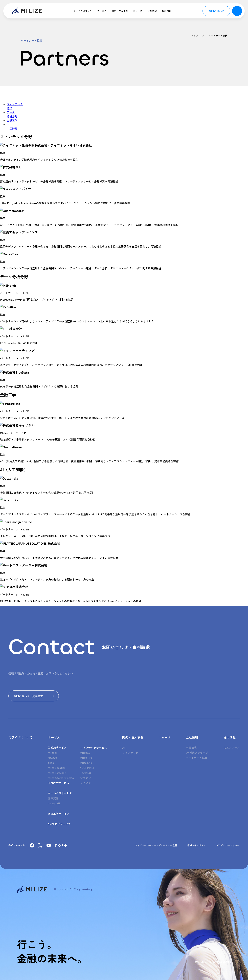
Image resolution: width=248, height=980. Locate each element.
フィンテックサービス (94, 747)
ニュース (138, 11)
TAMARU (85, 773)
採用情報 (167, 11)
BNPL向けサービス (59, 824)
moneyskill (54, 803)
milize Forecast (57, 773)
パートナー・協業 (218, 36)
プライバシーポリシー (228, 845)
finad (51, 763)
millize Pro (86, 758)
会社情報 (152, 11)
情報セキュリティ (197, 845)
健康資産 (53, 798)
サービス (102, 11)
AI (123, 747)
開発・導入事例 (120, 11)
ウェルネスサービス (60, 793)
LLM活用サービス (58, 783)
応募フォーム (232, 747)
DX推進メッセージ (197, 753)
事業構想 (191, 747)
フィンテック (130, 753)
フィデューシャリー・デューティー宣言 (156, 845)
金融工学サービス (59, 814)
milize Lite (86, 763)
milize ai (52, 753)
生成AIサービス (57, 747)
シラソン (85, 778)
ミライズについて (83, 11)
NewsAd (53, 758)
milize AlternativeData (61, 778)
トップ (195, 36)
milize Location (57, 768)
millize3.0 (85, 753)
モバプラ (85, 783)
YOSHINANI (87, 768)
